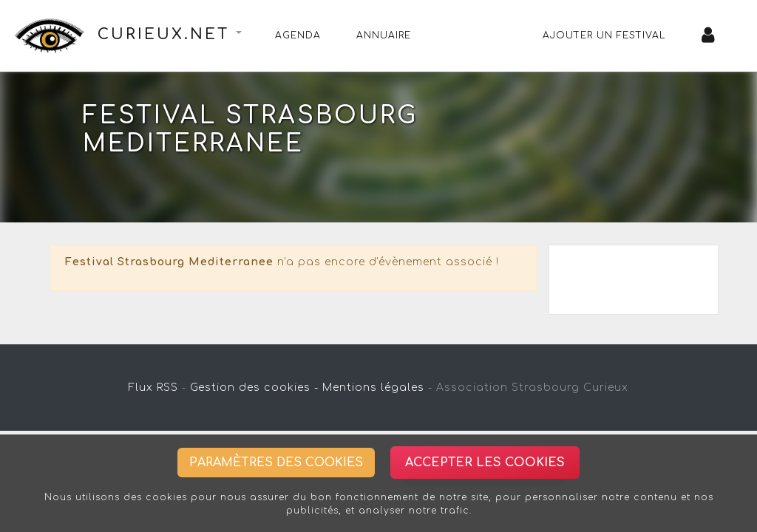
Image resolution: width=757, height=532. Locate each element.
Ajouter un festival (604, 35)
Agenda (298, 35)
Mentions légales (373, 388)
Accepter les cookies (485, 463)
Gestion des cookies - (254, 388)
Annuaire (384, 35)
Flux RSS (153, 388)
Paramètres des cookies (276, 463)
